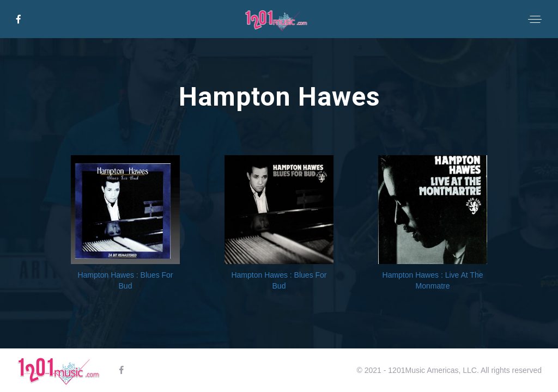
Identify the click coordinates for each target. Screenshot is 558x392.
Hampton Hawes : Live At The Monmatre (433, 280)
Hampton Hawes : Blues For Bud (125, 280)
